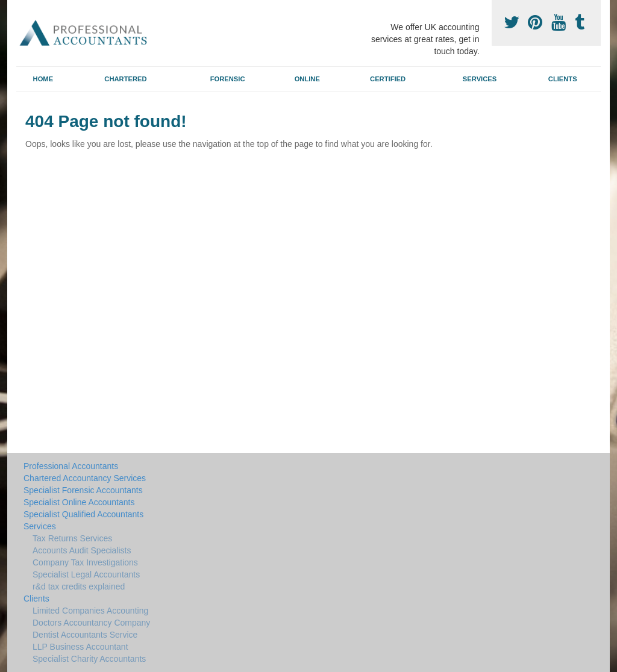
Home (43, 79)
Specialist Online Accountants (79, 502)
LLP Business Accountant (80, 647)
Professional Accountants (71, 466)
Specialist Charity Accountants (89, 659)
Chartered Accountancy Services (85, 478)
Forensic (228, 79)
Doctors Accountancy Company (91, 623)
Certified (388, 79)
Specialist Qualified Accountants (83, 514)
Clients (563, 79)
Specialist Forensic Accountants (83, 490)
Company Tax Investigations (85, 562)
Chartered (125, 79)
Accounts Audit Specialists (82, 550)
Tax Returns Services (72, 538)
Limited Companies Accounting (90, 611)
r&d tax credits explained (79, 586)
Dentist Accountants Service (85, 635)
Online (307, 79)
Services (480, 79)
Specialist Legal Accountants (86, 574)
